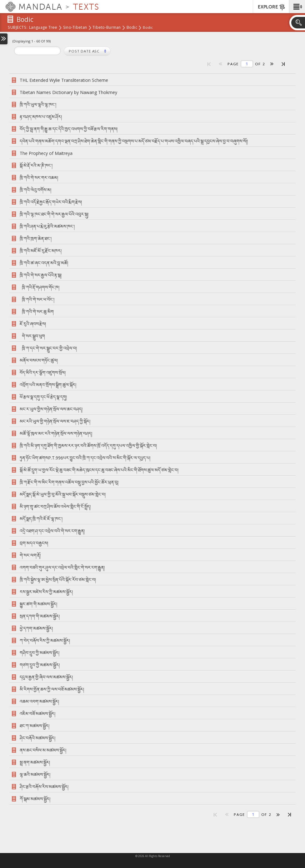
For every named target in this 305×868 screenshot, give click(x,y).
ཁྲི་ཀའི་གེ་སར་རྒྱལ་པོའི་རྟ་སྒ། (42, 275)
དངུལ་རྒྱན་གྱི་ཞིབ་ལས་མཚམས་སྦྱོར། (46, 677)
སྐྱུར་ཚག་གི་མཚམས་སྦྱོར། (38, 604)
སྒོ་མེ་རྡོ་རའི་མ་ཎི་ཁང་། (36, 165)
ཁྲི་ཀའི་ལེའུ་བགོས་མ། (35, 190)
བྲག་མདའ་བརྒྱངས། (34, 543)
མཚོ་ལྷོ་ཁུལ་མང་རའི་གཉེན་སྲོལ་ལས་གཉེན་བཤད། (56, 433)
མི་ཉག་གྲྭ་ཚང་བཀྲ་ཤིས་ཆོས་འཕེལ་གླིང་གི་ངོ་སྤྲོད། (55, 506)
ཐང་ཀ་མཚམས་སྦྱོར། (35, 726)
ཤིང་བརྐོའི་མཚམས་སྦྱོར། (37, 738)
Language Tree (43, 28)
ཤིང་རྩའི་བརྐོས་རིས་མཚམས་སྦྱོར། (44, 787)
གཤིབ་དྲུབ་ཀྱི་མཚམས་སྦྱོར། (40, 653)
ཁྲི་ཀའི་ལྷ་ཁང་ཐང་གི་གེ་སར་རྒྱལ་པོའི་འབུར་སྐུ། (54, 214)
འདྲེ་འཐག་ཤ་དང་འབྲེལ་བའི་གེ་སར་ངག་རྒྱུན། (52, 531)
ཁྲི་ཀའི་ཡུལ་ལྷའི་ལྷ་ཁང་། (38, 104)
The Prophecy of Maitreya (46, 153)
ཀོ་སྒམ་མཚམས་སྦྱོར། (35, 799)
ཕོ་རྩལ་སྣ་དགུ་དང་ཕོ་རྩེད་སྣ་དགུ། (43, 397)
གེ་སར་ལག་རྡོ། (30, 555)
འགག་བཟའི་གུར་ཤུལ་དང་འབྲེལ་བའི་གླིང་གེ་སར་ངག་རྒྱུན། (62, 567)
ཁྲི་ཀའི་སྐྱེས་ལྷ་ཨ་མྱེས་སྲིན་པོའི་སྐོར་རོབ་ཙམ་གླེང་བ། (58, 580)
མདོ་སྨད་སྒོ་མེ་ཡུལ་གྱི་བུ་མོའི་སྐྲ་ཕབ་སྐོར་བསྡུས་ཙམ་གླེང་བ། (63, 494)
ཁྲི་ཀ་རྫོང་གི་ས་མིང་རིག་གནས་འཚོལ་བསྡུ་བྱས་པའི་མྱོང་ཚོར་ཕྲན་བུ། (69, 482)
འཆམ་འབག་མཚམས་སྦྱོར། (39, 701)
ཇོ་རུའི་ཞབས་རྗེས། (34, 324)
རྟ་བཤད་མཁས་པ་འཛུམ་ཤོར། (41, 117)
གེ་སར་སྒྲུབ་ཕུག (33, 336)
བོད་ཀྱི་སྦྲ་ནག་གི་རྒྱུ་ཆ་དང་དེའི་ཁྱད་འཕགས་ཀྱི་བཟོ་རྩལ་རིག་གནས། (69, 129)
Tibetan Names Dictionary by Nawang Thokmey (68, 92)
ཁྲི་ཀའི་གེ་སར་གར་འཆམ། (39, 178)
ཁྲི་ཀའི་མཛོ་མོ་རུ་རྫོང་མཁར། (41, 251)
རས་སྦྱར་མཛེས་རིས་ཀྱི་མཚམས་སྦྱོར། (46, 592)
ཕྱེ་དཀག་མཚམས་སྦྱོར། (36, 628)
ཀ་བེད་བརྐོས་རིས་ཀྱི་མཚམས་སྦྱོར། (45, 640)
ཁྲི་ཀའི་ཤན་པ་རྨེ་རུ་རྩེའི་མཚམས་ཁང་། (48, 226)
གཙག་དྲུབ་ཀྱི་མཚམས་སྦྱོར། (40, 665)
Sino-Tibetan (75, 28)
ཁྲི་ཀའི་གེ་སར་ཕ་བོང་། (38, 299)
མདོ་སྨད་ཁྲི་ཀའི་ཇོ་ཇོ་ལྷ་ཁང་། (41, 519)
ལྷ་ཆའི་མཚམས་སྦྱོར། (35, 774)
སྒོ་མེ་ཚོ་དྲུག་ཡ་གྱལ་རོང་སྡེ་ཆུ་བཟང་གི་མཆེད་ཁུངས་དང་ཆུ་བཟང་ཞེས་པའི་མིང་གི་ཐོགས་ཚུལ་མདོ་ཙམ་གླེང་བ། (99, 470)
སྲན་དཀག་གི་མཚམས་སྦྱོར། (40, 616)
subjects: (18, 28)
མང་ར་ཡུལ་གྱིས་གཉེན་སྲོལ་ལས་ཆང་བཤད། (51, 409)
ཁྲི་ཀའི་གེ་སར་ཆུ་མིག (37, 312)
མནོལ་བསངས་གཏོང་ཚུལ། (39, 360)
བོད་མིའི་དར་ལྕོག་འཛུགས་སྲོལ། (43, 372)
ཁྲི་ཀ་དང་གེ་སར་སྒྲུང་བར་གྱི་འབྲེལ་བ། (48, 348)
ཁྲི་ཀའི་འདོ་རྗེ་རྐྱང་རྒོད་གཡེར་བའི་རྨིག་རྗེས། (51, 202)
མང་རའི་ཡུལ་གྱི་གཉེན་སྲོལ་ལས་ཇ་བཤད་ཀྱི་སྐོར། (55, 421)
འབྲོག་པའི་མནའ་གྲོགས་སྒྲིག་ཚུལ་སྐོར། (48, 385)
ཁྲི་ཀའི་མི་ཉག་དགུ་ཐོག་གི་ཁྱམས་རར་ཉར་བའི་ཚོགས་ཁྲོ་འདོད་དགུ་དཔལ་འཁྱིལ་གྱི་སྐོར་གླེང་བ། (88, 446)
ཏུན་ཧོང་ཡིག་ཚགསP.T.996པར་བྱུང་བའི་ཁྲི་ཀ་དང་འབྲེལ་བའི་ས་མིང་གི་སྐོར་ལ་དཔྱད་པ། (85, 458)
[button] (297, 7)
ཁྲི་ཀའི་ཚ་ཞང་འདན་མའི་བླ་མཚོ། (45, 263)
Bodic (132, 28)
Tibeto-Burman (107, 28)
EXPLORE (272, 7)
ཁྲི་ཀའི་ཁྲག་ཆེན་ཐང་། (36, 238)
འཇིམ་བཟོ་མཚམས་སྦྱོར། (37, 714)
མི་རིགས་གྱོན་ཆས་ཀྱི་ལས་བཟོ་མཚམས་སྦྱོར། (52, 689)
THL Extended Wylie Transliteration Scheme (64, 80)
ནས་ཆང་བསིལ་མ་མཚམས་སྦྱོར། (43, 750)
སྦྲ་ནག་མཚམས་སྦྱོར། (35, 762)
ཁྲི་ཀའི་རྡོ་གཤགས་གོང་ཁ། (40, 287)
